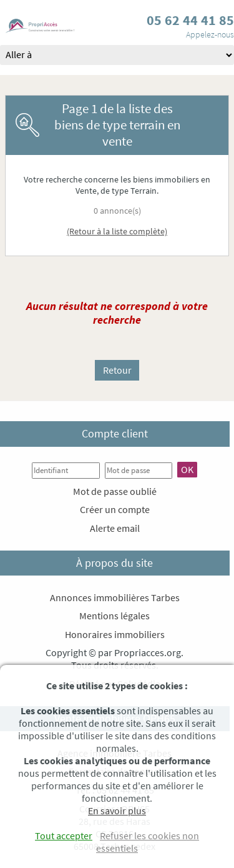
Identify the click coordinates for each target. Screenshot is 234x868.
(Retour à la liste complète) (117, 231)
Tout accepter (64, 836)
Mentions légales (115, 616)
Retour (117, 370)
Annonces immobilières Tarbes (115, 597)
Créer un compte (115, 509)
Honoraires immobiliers (115, 634)
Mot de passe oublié (115, 491)
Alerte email (115, 528)
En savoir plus (117, 811)
